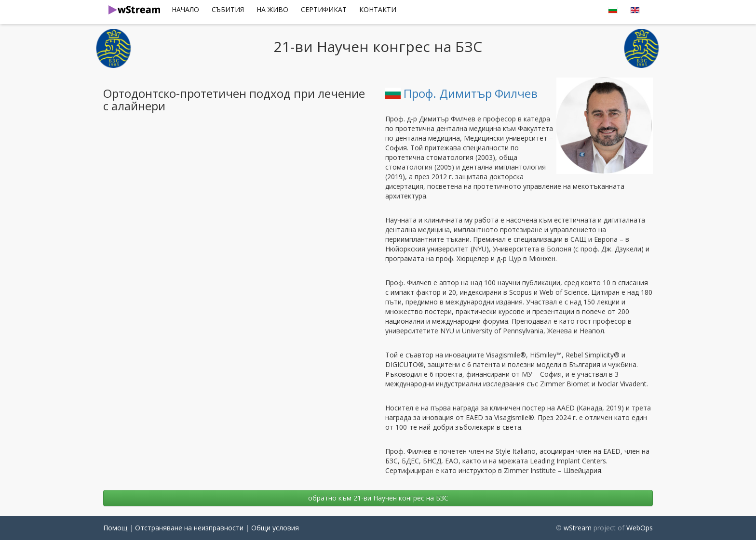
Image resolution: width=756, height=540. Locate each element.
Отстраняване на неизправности (189, 528)
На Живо (272, 9)
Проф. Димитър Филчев (461, 93)
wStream (578, 528)
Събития (228, 9)
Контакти (378, 9)
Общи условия (275, 528)
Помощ (115, 528)
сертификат (324, 9)
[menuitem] (185, 10)
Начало (185, 9)
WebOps (640, 528)
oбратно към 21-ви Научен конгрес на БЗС (378, 498)
